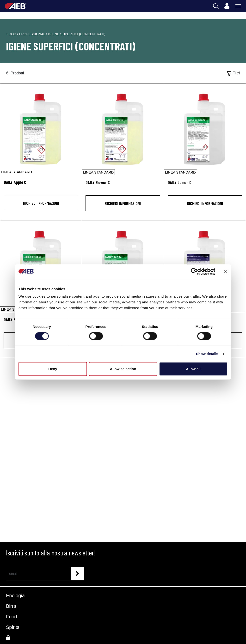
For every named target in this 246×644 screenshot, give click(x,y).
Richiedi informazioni (41, 203)
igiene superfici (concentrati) (77, 34)
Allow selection (123, 369)
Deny (53, 369)
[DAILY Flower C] (123, 129)
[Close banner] (226, 271)
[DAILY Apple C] (41, 129)
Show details (207, 354)
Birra (11, 606)
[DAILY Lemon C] (205, 129)
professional (32, 34)
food (12, 34)
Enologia (15, 596)
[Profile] (227, 6)
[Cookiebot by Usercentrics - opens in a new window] (194, 271)
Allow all (193, 369)
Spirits (13, 627)
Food (12, 617)
